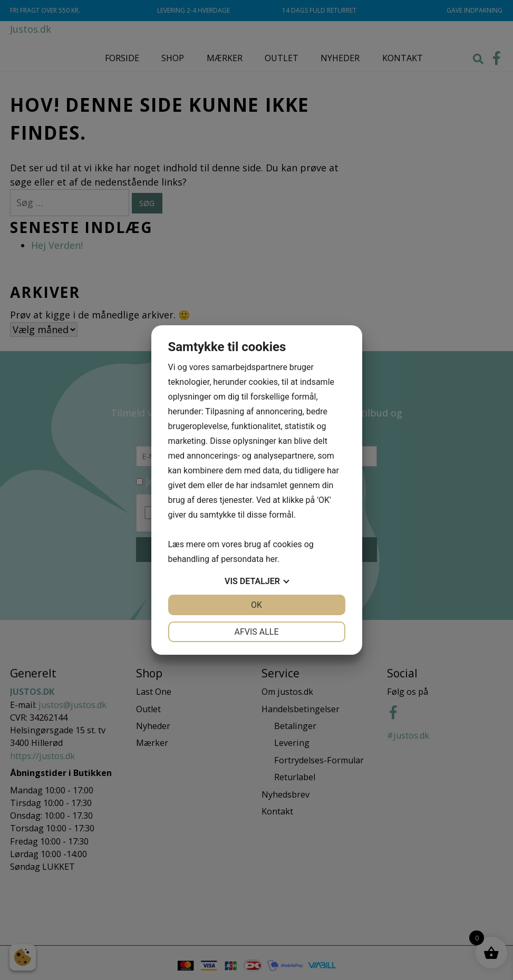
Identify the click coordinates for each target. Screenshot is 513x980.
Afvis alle (256, 632)
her (272, 559)
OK (256, 605)
